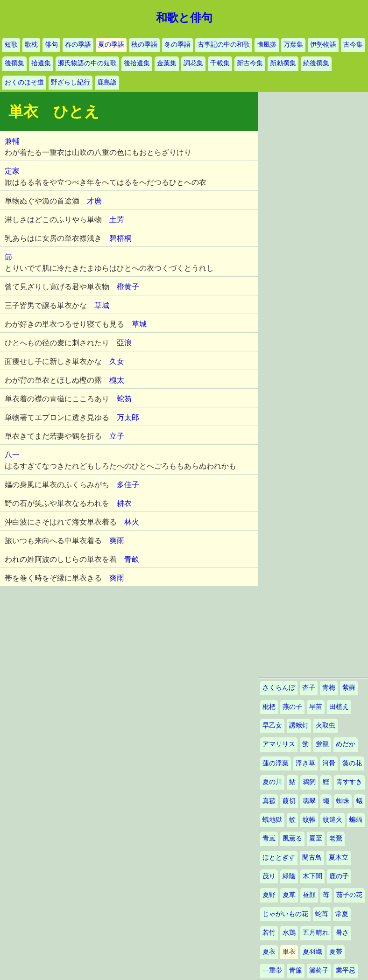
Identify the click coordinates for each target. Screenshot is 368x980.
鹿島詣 (107, 82)
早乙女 (272, 725)
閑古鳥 (312, 857)
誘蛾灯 (299, 725)
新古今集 (250, 63)
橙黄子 (128, 287)
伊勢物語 (323, 45)
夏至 (316, 838)
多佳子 (128, 485)
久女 (117, 361)
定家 (12, 171)
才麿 (94, 201)
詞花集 (193, 63)
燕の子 (292, 707)
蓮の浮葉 (276, 763)
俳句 (51, 45)
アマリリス (279, 744)
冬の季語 (177, 45)
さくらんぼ (279, 688)
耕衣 (124, 503)
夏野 (269, 895)
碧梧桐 (120, 238)
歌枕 (31, 45)
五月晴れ (316, 933)
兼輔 (12, 141)
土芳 (117, 220)
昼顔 (309, 895)
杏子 (309, 688)
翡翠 (309, 801)
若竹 (269, 933)
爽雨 (117, 541)
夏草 (289, 895)
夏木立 (339, 857)
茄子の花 (349, 895)
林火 (132, 522)
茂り (269, 876)
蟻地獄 (272, 820)
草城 (102, 305)
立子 (117, 436)
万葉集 (293, 45)
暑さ (342, 933)
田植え (339, 707)
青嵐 (269, 838)
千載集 (220, 63)
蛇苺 (322, 914)
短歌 (11, 45)
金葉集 (167, 63)
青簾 (296, 970)
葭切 (289, 801)
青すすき (349, 782)
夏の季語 (111, 45)
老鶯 (336, 838)
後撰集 (14, 63)
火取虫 (326, 725)
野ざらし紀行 (71, 82)
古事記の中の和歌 (224, 45)
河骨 (329, 763)
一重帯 (272, 970)
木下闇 (312, 876)
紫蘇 (349, 688)
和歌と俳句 (184, 18)
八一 (12, 455)
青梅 (329, 688)
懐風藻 (267, 45)
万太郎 (128, 417)
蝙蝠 (356, 820)
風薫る (292, 838)
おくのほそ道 (24, 82)
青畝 (132, 559)
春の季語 (78, 45)
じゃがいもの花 (285, 914)
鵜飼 (309, 782)
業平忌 (346, 970)
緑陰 (289, 876)
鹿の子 (339, 876)
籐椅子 (319, 970)
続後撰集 (316, 63)
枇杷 (269, 707)
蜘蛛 (343, 801)
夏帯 (336, 952)
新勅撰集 (283, 63)
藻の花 (352, 763)
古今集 (353, 45)
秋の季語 (144, 45)
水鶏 (289, 933)
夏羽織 (312, 952)
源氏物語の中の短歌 (87, 63)
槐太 (117, 380)
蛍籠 (322, 744)
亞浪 (124, 343)
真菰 (269, 801)
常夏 (342, 914)
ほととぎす (279, 857)
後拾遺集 (137, 63)
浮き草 (305, 763)
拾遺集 (41, 63)
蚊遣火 (333, 820)
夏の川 (272, 782)
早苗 (316, 707)
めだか (346, 744)
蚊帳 (309, 820)
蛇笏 (124, 399)
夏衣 (269, 952)
